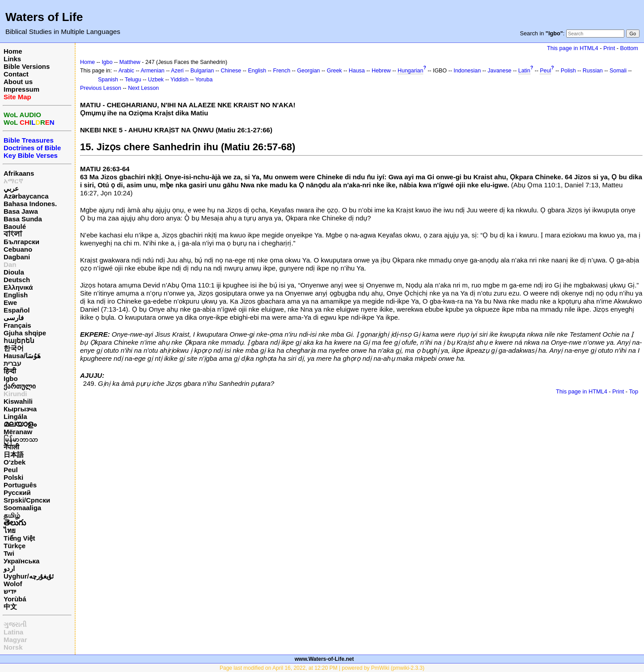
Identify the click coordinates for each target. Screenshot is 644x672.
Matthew (130, 62)
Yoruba (204, 80)
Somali (618, 71)
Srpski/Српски (27, 500)
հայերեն (19, 340)
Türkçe (15, 546)
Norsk (13, 647)
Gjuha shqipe (25, 333)
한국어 (14, 348)
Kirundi (15, 394)
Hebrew (381, 71)
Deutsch (17, 280)
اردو (9, 568)
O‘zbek (15, 462)
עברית (12, 363)
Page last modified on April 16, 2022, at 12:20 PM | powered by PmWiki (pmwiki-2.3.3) (322, 668)
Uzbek (156, 80)
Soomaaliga (22, 508)
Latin (524, 71)
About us (18, 82)
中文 (10, 606)
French (282, 71)
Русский (17, 492)
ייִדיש (10, 591)
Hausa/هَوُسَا (22, 356)
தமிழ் (12, 515)
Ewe (10, 302)
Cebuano (18, 249)
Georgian (308, 71)
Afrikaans (19, 173)
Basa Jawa (21, 211)
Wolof (13, 584)
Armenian (153, 71)
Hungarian (410, 71)
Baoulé (15, 226)
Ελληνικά (18, 287)
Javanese (499, 71)
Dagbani (17, 257)
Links (12, 59)
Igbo (11, 378)
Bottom (629, 48)
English (16, 295)
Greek (335, 71)
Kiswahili (18, 401)
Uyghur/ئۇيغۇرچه (29, 576)
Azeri (177, 71)
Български (21, 242)
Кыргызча (20, 409)
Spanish (108, 80)
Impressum (21, 89)
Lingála (15, 416)
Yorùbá (15, 599)
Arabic (126, 71)
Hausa (357, 71)
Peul (11, 470)
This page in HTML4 (573, 48)
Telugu (133, 80)
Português (20, 485)
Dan (10, 264)
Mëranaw (18, 432)
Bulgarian (202, 71)
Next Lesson (143, 88)
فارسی (14, 318)
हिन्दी (10, 371)
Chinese (231, 71)
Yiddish (179, 80)
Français (17, 325)
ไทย (10, 530)
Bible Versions (27, 66)
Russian (593, 71)
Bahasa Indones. (30, 204)
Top (633, 391)
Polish (568, 71)
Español (17, 310)
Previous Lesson (101, 88)
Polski (13, 477)
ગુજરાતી (15, 624)
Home (13, 51)
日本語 (14, 454)
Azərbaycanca (26, 196)
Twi (9, 553)
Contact (16, 74)
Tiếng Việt (19, 538)
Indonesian (467, 71)
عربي (11, 188)
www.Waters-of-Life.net (324, 659)
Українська (21, 561)
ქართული (20, 386)
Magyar (15, 640)
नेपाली (11, 447)
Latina (13, 632)
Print (609, 48)
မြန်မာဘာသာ (21, 439)
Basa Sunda (23, 219)
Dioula (14, 272)
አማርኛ (13, 181)
